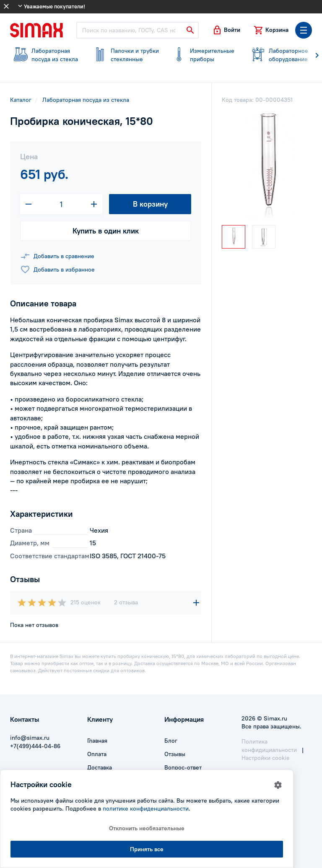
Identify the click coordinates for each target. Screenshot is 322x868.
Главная (97, 741)
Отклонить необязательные (147, 828)
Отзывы (175, 754)
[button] (226, 30)
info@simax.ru (30, 738)
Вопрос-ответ (183, 767)
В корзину (150, 204)
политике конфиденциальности (146, 808)
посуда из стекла (45, 55)
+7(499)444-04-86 (35, 746)
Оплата (97, 754)
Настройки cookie (266, 758)
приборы (203, 55)
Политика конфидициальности (269, 746)
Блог (171, 741)
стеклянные (124, 55)
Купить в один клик (106, 231)
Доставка (100, 767)
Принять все (147, 849)
